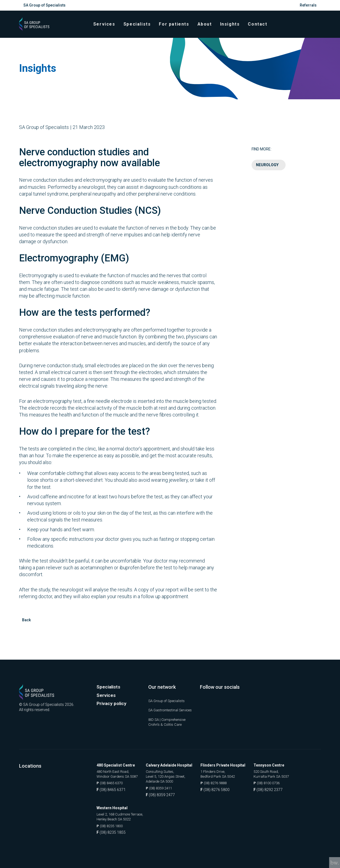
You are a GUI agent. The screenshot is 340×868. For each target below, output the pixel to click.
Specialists (139, 27)
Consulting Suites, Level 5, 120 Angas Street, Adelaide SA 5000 (172, 776)
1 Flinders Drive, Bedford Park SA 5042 (224, 773)
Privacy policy (112, 698)
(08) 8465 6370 (111, 783)
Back (26, 625)
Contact (260, 27)
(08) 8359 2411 (165, 788)
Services (107, 27)
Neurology (267, 170)
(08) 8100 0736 (273, 783)
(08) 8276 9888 (220, 783)
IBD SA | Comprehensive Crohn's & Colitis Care (169, 721)
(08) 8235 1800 (111, 826)
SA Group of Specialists (44, 5)
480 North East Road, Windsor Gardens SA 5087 (119, 773)
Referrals (308, 5)
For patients (176, 27)
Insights (232, 27)
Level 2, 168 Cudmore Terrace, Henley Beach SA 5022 (122, 817)
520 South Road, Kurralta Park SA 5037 (277, 773)
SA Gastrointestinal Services (165, 706)
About (207, 27)
